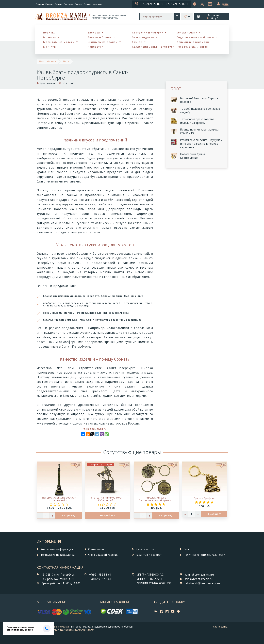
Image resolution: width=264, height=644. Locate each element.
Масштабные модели (59, 42)
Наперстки (96, 47)
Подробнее (108, 515)
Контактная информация (57, 549)
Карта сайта (220, 627)
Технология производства (58, 555)
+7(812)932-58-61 (100, 579)
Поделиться (95, 429)
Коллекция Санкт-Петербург (153, 47)
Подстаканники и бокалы (195, 37)
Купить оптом (145, 549)
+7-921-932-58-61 (152, 4)
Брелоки (94, 33)
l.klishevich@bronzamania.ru (202, 583)
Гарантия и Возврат (149, 555)
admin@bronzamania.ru (199, 575)
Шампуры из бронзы (103, 42)
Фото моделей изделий (103, 555)
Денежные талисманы (193, 42)
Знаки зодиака (143, 37)
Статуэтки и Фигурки (148, 33)
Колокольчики (187, 33)
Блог (66, 61)
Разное (137, 42)
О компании (96, 549)
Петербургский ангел (192, 47)
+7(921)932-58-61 (100, 575)
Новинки (49, 33)
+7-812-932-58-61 (177, 4)
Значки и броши (100, 37)
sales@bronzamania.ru (199, 579)
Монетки (50, 37)
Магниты (50, 47)
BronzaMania (48, 61)
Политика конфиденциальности (204, 555)
